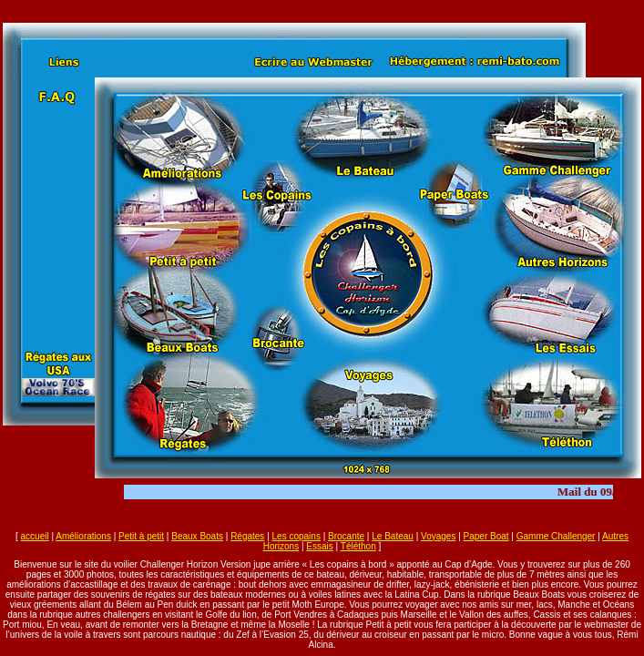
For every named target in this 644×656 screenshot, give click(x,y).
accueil (35, 536)
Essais (319, 546)
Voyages (438, 536)
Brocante (346, 536)
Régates (247, 536)
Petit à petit (141, 536)
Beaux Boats (197, 536)
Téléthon (358, 546)
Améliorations (83, 536)
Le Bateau (393, 536)
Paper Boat (486, 536)
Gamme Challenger (556, 536)
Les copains (296, 536)
